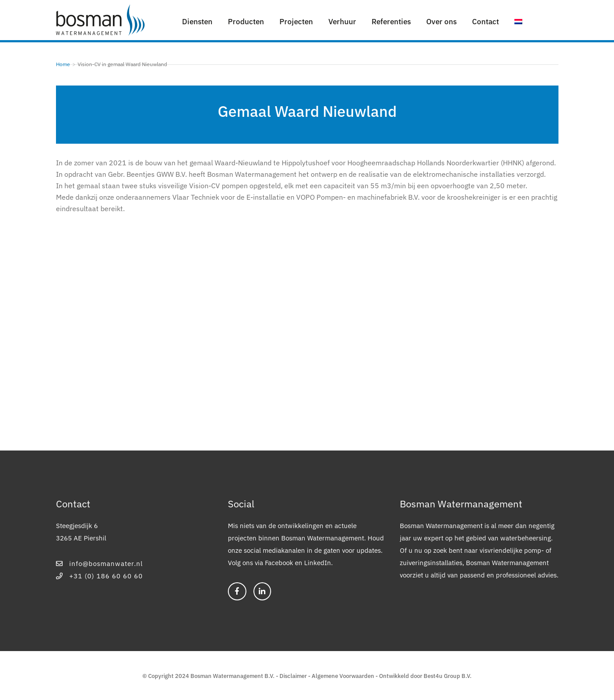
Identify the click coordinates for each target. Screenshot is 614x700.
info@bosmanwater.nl (100, 564)
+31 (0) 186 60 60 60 (100, 576)
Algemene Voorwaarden (343, 676)
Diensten (197, 22)
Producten (246, 22)
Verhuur (342, 22)
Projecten (296, 22)
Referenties (391, 22)
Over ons (441, 22)
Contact (486, 22)
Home (63, 64)
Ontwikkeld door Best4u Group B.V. (425, 676)
